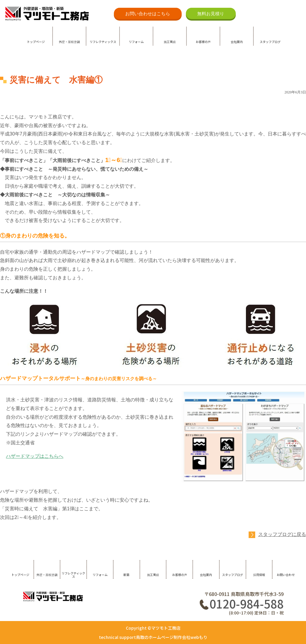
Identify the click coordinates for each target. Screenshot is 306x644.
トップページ (36, 42)
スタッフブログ (270, 42)
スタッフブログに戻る (282, 534)
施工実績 (170, 42)
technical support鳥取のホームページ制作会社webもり (153, 637)
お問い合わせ (286, 575)
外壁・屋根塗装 (69, 42)
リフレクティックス (103, 42)
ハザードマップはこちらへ (35, 456)
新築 (126, 575)
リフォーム (136, 42)
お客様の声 (203, 42)
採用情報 (259, 575)
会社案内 (237, 42)
